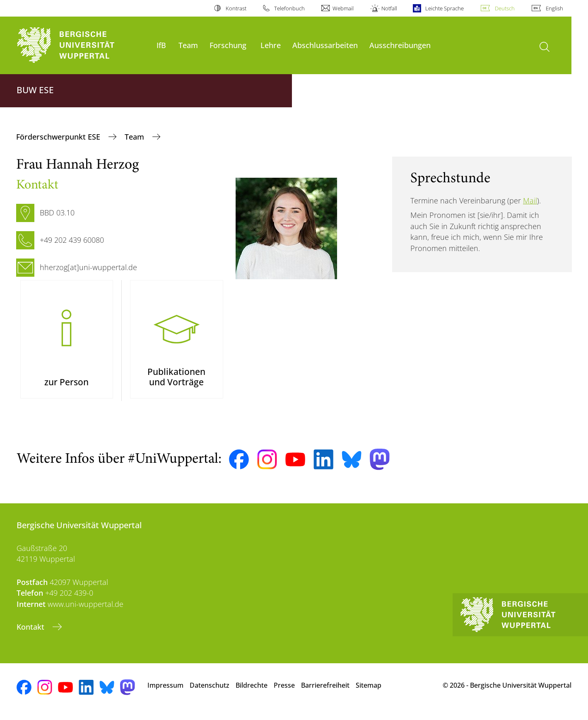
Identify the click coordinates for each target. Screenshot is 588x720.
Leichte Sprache (445, 8)
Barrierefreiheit (325, 691)
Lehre (271, 45)
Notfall (389, 8)
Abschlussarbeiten (325, 45)
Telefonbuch (289, 8)
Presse (284, 691)
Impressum (165, 691)
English (554, 8)
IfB (161, 45)
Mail (530, 201)
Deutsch (505, 8)
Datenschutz (210, 691)
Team (188, 45)
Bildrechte (252, 691)
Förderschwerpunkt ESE (59, 137)
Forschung (228, 45)
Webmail (343, 8)
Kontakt (31, 633)
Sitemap (369, 691)
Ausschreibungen (400, 45)
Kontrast (236, 8)
